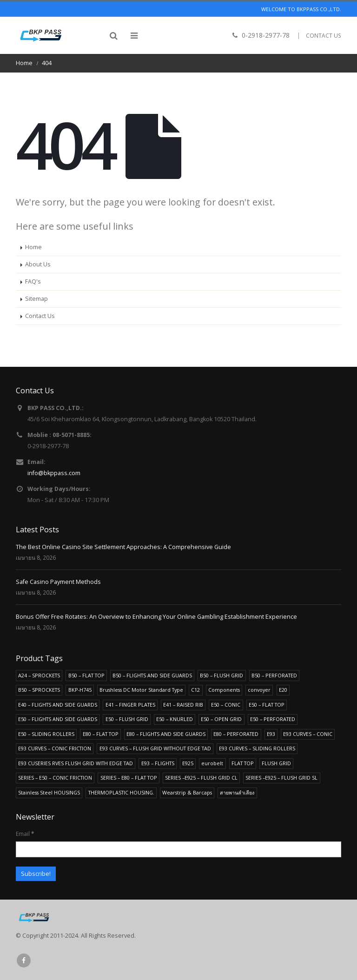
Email (25, 834)
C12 (195, 690)
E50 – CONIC (226, 705)
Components (224, 690)
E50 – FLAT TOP (267, 705)
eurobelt (212, 763)
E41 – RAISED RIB (183, 705)
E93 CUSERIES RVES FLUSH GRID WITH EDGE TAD (76, 763)
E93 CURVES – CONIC (308, 734)
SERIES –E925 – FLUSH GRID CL (201, 778)
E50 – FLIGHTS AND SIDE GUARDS (58, 719)
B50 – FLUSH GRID (221, 675)
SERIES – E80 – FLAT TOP (129, 778)
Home (33, 247)
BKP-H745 (80, 690)
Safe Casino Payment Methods (58, 582)
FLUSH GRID (276, 763)
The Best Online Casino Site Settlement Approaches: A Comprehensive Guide (123, 547)
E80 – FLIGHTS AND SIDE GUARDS (166, 734)
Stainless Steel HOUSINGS (49, 792)
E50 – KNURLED (175, 719)
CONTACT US (324, 36)
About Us (38, 264)
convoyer (259, 690)
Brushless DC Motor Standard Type (141, 690)
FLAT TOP (243, 763)
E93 (271, 734)
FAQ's (33, 281)
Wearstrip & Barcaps (187, 792)
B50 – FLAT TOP (86, 675)
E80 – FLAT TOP (101, 734)
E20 (283, 690)
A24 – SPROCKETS (39, 675)
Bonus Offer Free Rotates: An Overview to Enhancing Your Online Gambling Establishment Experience (156, 617)
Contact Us (40, 316)
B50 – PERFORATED (274, 675)
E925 (188, 763)
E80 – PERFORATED (236, 734)
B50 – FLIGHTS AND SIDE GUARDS (152, 675)
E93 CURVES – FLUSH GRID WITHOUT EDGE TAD (155, 748)
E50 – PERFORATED (273, 719)
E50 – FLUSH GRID (127, 719)
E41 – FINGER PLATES (130, 705)
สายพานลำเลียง (237, 792)
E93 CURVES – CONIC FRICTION (55, 748)
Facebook (24, 960)
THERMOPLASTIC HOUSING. (121, 792)
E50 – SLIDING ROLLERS (46, 734)
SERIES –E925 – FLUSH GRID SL (281, 778)
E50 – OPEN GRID (221, 719)
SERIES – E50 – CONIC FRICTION (55, 778)
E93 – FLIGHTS (158, 763)
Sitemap (36, 299)
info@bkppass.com (54, 473)
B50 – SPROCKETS (39, 690)
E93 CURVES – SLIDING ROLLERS (257, 748)
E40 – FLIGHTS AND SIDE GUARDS (58, 705)
